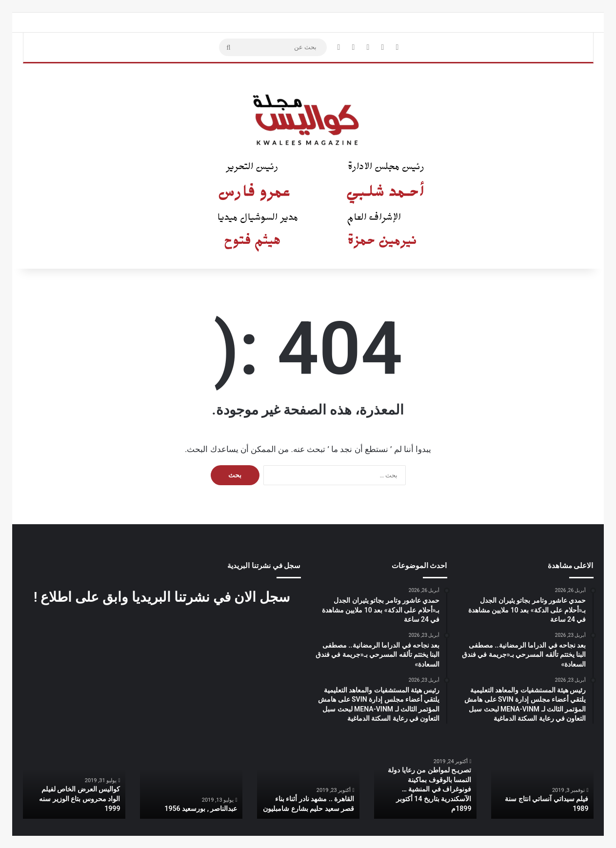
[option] (542, 781)
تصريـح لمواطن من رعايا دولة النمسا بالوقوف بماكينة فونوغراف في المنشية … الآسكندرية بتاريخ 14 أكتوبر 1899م (430, 789)
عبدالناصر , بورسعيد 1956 (201, 809)
